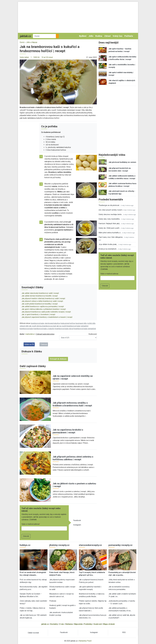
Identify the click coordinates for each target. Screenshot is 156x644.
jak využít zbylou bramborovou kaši (43, 326)
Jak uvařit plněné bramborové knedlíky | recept (40, 304)
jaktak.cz (45, 624)
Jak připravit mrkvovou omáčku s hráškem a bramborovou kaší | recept (72, 404)
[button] (58, 82)
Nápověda (78, 624)
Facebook (77, 520)
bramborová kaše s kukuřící (44, 329)
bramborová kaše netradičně (85, 329)
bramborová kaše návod (64, 329)
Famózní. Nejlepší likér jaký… (110, 224)
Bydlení (83, 36)
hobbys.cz (25, 545)
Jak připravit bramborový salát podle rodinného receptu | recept (46, 312)
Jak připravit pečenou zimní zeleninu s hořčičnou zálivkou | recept (73, 458)
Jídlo (91, 36)
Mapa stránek (109, 624)
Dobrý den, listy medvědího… (110, 219)
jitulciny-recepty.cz (59, 545)
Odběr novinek (33, 633)
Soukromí (98, 624)
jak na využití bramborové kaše (68, 326)
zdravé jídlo (24, 326)
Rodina (99, 36)
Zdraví (107, 36)
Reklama (69, 624)
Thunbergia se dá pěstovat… (109, 205)
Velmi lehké (24, 57)
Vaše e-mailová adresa (30, 524)
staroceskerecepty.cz (90, 545)
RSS (124, 632)
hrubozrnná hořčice (68, 323)
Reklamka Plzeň (85, 641)
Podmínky (88, 624)
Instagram (77, 525)
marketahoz (30, 334)
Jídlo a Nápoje (32, 42)
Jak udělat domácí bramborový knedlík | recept (40, 296)
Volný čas (118, 36)
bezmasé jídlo (81, 323)
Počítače (129, 36)
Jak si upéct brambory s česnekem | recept (38, 314)
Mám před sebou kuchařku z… (110, 233)
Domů (22, 42)
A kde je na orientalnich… (108, 249)
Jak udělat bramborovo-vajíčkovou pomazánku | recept (43, 306)
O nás (62, 624)
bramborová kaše (37, 323)
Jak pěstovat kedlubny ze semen (122, 162)
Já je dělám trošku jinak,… (108, 244)
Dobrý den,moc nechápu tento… (111, 214)
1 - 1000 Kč (35, 57)
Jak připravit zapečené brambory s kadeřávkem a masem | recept (47, 317)
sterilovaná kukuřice (52, 323)
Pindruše (53, 601)
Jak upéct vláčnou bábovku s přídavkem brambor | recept (44, 309)
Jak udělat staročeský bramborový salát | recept (40, 293)
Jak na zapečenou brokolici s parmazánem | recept (68, 431)
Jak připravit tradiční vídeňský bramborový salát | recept (43, 298)
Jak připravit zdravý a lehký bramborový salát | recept (42, 301)
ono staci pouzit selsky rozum (110, 210)
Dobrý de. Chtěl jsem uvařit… (109, 228)
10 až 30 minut (47, 57)
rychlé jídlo (91, 323)
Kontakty (54, 624)
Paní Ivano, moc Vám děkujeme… (111, 237)
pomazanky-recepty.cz (120, 545)
